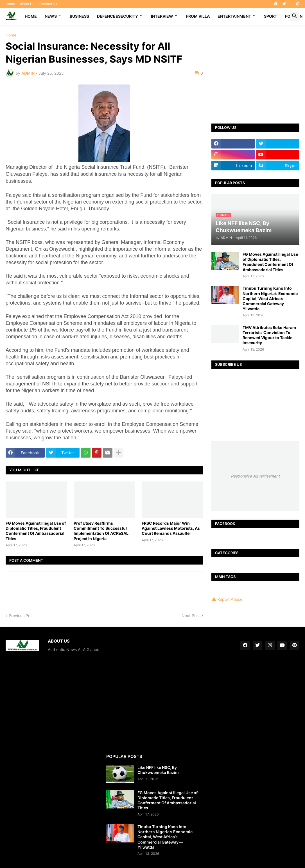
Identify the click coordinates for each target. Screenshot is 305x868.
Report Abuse (230, 599)
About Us (27, 4)
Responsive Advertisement (255, 476)
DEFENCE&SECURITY (118, 16)
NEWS (51, 16)
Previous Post (21, 615)
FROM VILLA (198, 16)
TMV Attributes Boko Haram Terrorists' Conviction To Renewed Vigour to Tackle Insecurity (269, 335)
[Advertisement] (256, 70)
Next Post (191, 615)
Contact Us (48, 4)
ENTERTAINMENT (234, 16)
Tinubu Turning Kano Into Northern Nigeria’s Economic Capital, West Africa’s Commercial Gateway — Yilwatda (270, 298)
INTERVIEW (162, 16)
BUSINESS (79, 16)
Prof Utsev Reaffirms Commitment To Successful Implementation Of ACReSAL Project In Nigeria (101, 531)
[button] (295, 16)
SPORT (271, 16)
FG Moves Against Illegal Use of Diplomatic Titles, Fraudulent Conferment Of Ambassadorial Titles (36, 531)
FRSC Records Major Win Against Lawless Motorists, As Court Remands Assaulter (171, 528)
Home (10, 4)
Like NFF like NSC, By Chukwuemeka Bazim (158, 770)
